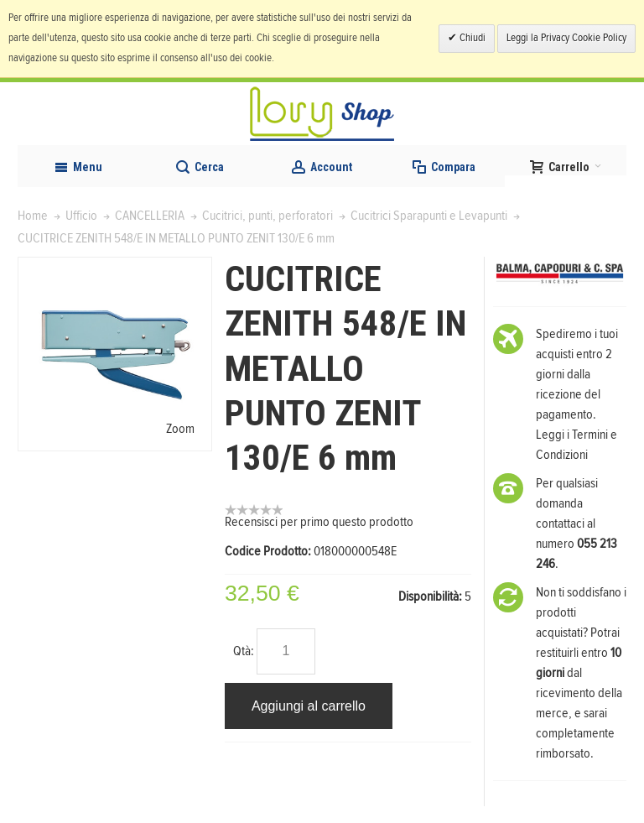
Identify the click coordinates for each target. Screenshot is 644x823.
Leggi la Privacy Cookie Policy (566, 38)
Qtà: (244, 651)
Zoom (180, 429)
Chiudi (471, 38)
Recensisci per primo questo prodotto (319, 522)
